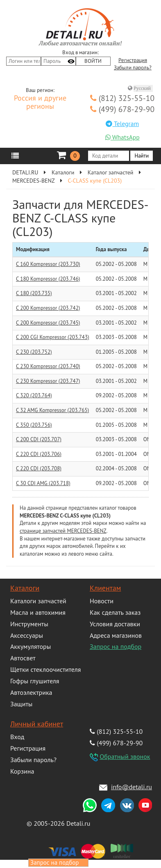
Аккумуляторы (31, 646)
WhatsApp (122, 137)
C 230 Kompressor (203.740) (48, 366)
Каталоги (25, 588)
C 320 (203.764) (34, 395)
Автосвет (23, 658)
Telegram (122, 124)
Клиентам (105, 588)
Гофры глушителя (35, 681)
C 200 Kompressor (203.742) (48, 308)
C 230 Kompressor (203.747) (48, 381)
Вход (17, 737)
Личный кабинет (37, 724)
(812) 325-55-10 (122, 98)
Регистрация (133, 60)
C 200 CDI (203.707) (39, 439)
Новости (102, 601)
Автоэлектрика (31, 692)
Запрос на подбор (116, 646)
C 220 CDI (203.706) (39, 454)
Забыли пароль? (133, 68)
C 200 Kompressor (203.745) (48, 323)
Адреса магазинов (116, 635)
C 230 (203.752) (34, 352)
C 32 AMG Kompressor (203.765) (52, 410)
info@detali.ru (132, 787)
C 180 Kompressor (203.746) (48, 279)
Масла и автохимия (38, 612)
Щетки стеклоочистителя (45, 669)
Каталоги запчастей (38, 601)
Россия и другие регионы (40, 103)
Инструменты (29, 624)
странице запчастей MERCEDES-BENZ (63, 531)
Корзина (22, 771)
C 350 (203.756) (34, 425)
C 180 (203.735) (34, 293)
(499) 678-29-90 (122, 109)
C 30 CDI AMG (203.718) (43, 483)
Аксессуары (27, 635)
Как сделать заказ (115, 612)
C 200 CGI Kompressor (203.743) (53, 337)
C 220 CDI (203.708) (39, 468)
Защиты (21, 704)
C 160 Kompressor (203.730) (48, 264)
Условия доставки (115, 624)
